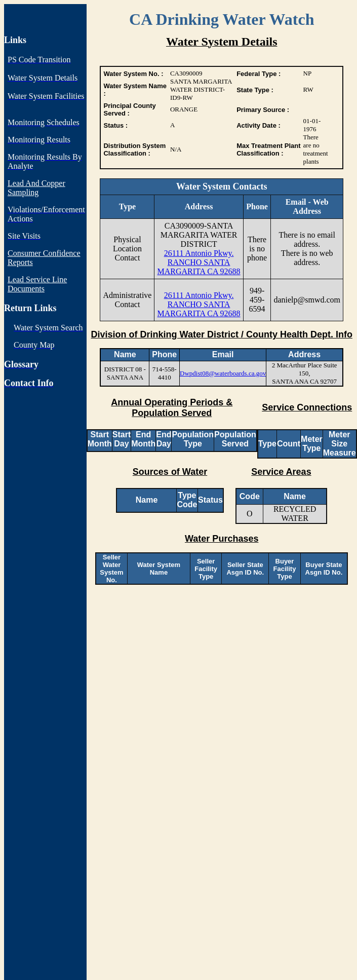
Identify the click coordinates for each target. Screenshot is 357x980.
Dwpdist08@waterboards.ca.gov (223, 373)
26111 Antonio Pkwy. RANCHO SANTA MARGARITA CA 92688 (199, 262)
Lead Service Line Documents (37, 284)
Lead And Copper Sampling (36, 188)
